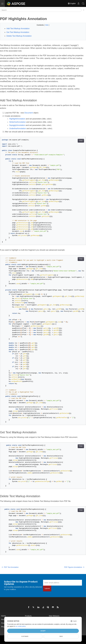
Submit (47, 588)
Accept (43, 631)
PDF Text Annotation (10, 567)
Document (29, 113)
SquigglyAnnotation (17, 125)
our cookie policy (20, 626)
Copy (81, 141)
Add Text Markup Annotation (18, 29)
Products (28, 616)
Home (3, 616)
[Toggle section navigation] (84, 10)
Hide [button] (47, 25)
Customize (25, 636)
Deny (61, 636)
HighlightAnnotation (17, 119)
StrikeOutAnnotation (17, 122)
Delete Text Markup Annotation (19, 36)
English (72, 3)
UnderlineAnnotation (18, 128)
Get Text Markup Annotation (18, 32)
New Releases (54, 616)
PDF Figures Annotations (74, 567)
